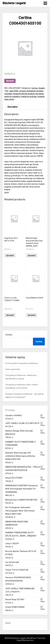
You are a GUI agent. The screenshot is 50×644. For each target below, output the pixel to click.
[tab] (13, 107)
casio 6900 (14, 91)
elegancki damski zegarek (24, 94)
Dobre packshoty (13, 369)
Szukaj (9, 335)
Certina (34, 88)
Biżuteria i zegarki (14, 3)
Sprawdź (10, 81)
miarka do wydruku (29, 96)
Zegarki (41, 88)
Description (13, 107)
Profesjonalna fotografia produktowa (21, 363)
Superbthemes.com (25, 640)
